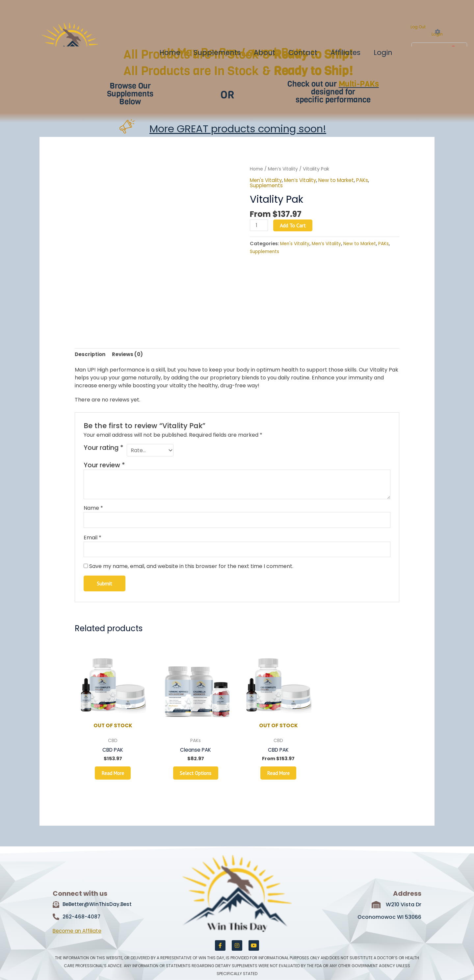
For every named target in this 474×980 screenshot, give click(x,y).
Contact (303, 52)
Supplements (217, 52)
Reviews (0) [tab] (130, 355)
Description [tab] (91, 355)
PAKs (369, 180)
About (264, 52)
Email (92, 540)
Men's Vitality (267, 180)
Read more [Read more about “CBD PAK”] (113, 780)
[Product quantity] (259, 225)
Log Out (418, 27)
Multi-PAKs (359, 84)
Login (437, 34)
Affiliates (345, 52)
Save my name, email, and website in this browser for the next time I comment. (191, 570)
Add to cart (294, 225)
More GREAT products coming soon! (238, 129)
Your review (104, 467)
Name (93, 510)
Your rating (104, 449)
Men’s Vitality (285, 169)
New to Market (342, 180)
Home (170, 52)
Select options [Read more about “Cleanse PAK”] (196, 780)
